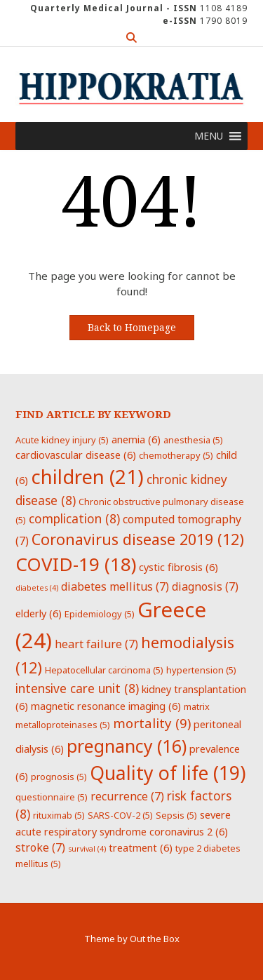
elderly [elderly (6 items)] (39, 613)
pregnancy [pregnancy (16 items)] (127, 746)
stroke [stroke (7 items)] (40, 847)
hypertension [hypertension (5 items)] (201, 670)
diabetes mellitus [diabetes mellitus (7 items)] (115, 586)
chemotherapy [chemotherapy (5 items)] (176, 455)
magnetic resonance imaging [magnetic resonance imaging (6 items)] (106, 706)
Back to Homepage (132, 328)
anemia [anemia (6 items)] (136, 439)
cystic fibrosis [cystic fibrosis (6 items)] (178, 567)
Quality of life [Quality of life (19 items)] (168, 773)
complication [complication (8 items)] (74, 518)
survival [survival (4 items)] (87, 849)
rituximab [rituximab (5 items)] (59, 815)
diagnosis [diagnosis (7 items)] (205, 586)
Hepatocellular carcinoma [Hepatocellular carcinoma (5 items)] (104, 670)
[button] (209, 136)
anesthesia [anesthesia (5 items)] (193, 440)
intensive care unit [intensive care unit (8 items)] (77, 688)
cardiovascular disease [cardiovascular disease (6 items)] (76, 455)
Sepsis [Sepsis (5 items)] (176, 815)
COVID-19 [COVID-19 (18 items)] (76, 564)
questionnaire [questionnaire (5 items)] (52, 797)
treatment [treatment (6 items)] (141, 847)
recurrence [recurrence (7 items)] (127, 796)
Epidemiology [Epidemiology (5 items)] (100, 614)
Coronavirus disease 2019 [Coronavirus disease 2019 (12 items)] (138, 539)
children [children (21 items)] (87, 476)
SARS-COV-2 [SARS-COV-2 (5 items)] (120, 815)
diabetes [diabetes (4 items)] (37, 588)
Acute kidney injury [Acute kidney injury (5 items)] (62, 440)
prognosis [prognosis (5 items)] (59, 777)
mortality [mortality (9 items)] (152, 723)
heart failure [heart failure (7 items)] (96, 644)
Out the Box (155, 939)
